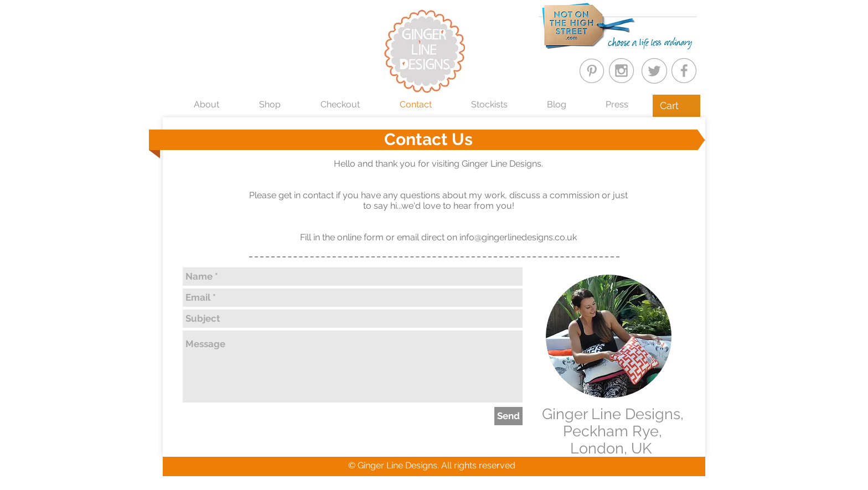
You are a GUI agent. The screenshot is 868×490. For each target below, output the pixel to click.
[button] (677, 105)
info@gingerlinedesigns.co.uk (518, 237)
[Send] (508, 416)
